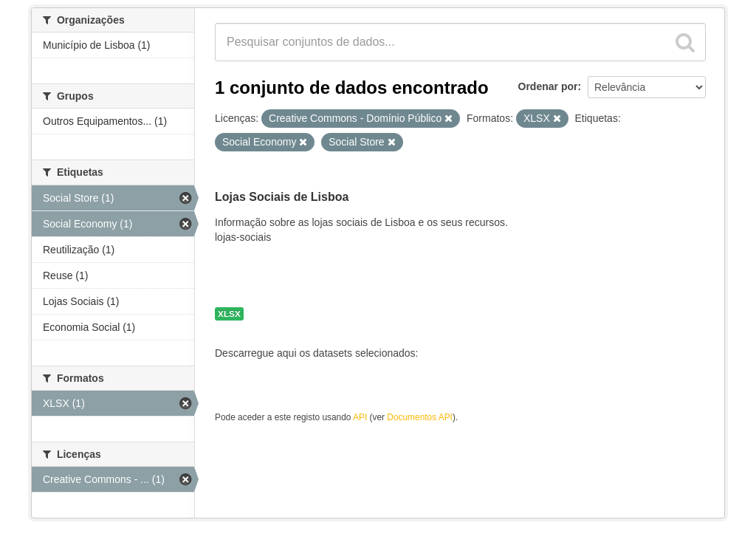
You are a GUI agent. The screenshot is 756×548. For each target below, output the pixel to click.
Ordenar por (548, 86)
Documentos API (420, 417)
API (360, 417)
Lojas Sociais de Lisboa (282, 197)
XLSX (229, 314)
